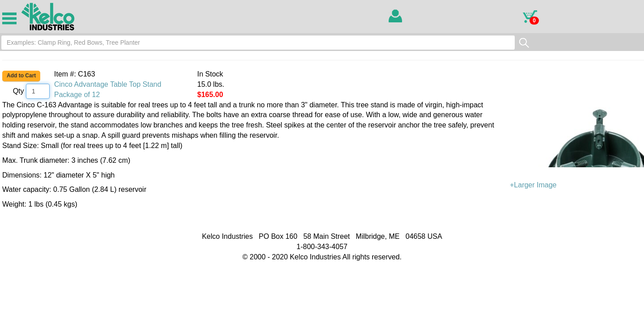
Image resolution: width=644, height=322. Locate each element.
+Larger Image (577, 145)
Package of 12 (77, 95)
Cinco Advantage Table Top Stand (108, 84)
